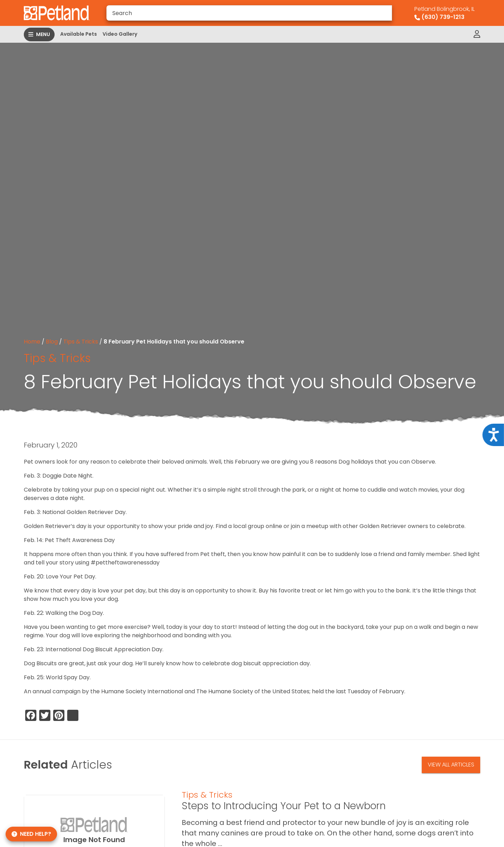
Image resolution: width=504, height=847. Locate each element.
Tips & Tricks (81, 342)
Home (32, 342)
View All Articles (451, 765)
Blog (52, 342)
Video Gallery (120, 34)
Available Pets (79, 34)
